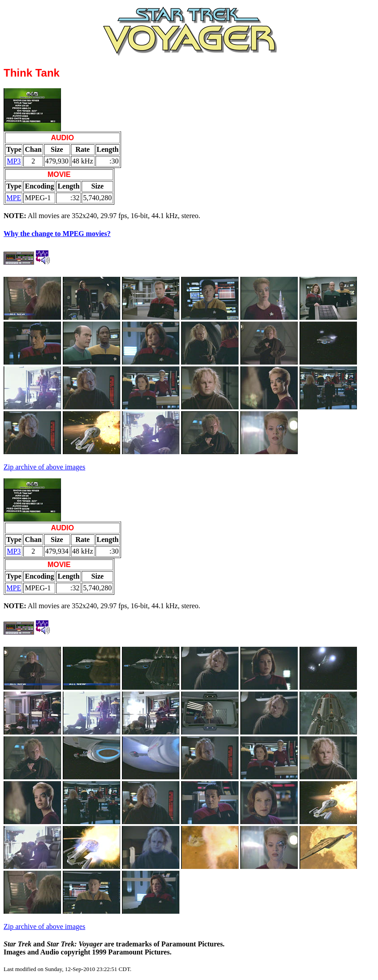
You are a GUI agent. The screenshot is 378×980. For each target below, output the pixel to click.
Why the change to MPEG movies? (57, 234)
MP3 (14, 161)
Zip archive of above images (44, 467)
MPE (14, 198)
